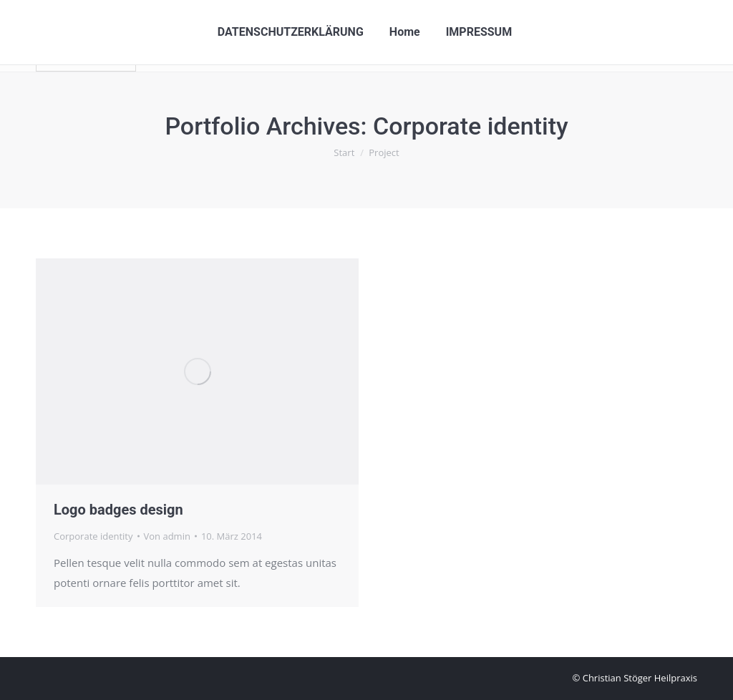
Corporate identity (93, 536)
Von (167, 536)
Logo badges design (118, 510)
